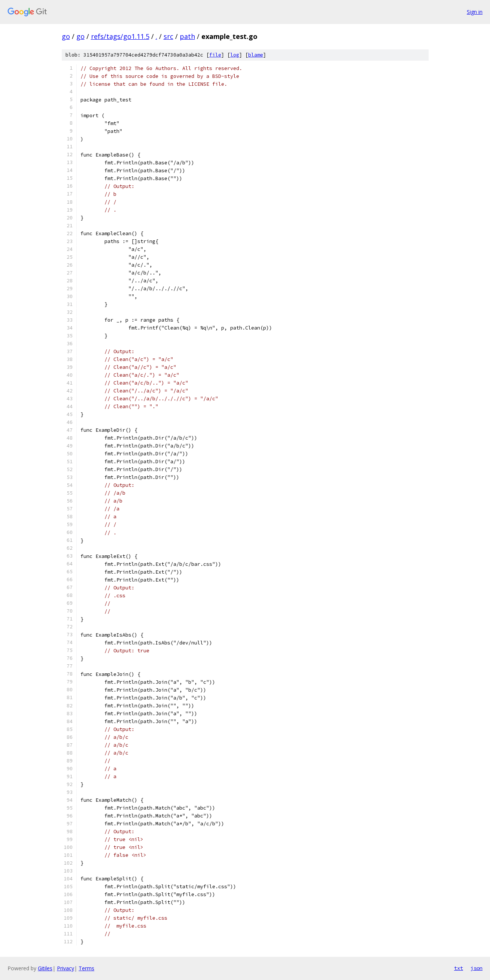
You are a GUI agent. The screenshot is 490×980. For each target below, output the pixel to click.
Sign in (475, 12)
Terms (86, 968)
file (215, 55)
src (168, 36)
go (66, 36)
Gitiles (45, 968)
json (477, 968)
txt (459, 968)
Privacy (66, 968)
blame (256, 55)
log (235, 55)
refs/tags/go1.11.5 (120, 36)
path (187, 36)
